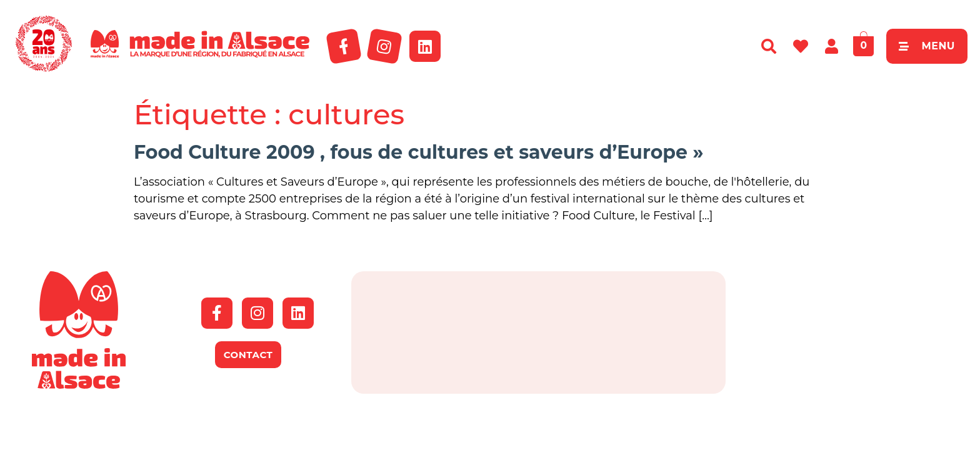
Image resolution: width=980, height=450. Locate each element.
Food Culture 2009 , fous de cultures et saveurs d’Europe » (418, 152)
